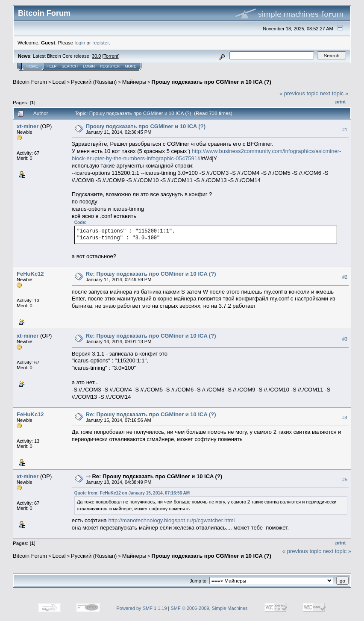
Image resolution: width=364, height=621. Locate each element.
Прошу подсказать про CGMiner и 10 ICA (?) (211, 82)
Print (341, 102)
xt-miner (28, 126)
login (80, 43)
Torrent (111, 56)
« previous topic (299, 93)
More (131, 66)
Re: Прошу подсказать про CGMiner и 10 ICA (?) (151, 274)
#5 (345, 480)
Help (52, 66)
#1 (345, 129)
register (100, 43)
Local (59, 82)
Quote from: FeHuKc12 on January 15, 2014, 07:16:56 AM (132, 493)
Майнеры (134, 82)
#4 (345, 418)
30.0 (96, 56)
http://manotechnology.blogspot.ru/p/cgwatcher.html (171, 520)
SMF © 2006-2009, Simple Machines (209, 608)
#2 (345, 277)
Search (70, 66)
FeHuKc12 (30, 274)
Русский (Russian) (94, 82)
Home (32, 66)
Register (110, 66)
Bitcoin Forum (30, 82)
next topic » (334, 93)
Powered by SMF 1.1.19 (142, 608)
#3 (345, 339)
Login (89, 66)
